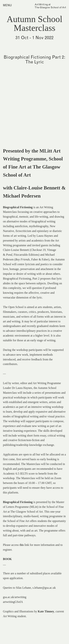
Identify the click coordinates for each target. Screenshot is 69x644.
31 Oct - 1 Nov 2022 (34, 37)
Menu (7, 5)
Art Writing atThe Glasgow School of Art (50, 6)
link (27, 545)
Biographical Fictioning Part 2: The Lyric (34, 59)
